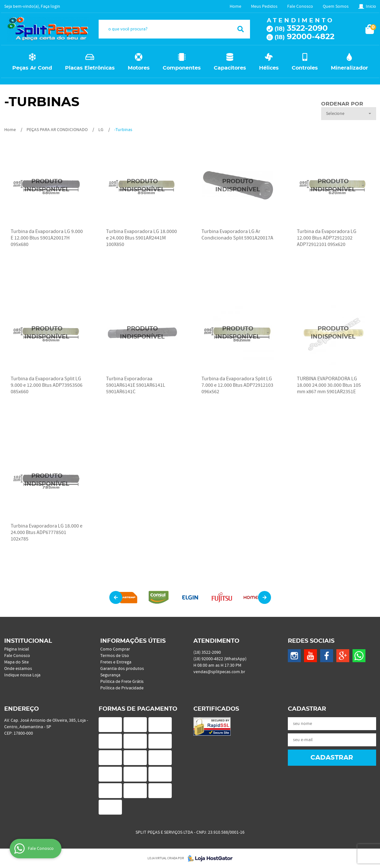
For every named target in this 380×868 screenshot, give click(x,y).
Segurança (110, 675)
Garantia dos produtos (122, 669)
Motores (139, 68)
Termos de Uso (115, 656)
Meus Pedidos (264, 6)
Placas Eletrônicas (90, 68)
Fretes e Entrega (116, 662)
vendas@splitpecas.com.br (219, 672)
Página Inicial (17, 649)
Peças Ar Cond (32, 68)
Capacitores (230, 68)
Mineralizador (349, 68)
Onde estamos (18, 669)
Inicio (371, 6)
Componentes (182, 68)
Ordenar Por (342, 104)
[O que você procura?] (241, 29)
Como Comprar (115, 649)
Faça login (50, 6)
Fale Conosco (300, 6)
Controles (305, 68)
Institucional (28, 641)
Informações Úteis (133, 641)
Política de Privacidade (122, 688)
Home (235, 6)
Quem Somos (336, 6)
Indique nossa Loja (22, 675)
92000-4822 (304, 37)
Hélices (269, 68)
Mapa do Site (16, 662)
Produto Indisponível (47, 186)
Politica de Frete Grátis (122, 682)
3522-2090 (301, 28)
